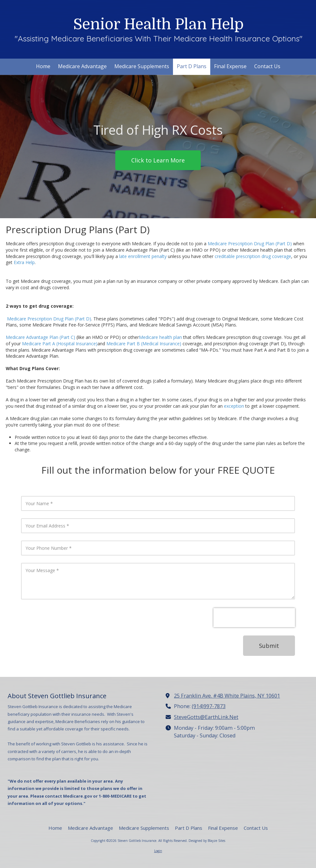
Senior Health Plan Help (158, 24)
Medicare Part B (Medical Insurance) (144, 344)
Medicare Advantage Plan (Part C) (40, 337)
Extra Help (24, 262)
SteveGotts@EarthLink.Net (206, 717)
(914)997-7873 (209, 706)
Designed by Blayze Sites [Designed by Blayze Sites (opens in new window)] (207, 841)
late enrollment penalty (143, 256)
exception (234, 406)
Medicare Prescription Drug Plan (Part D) (250, 244)
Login (158, 851)
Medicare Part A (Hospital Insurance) (60, 344)
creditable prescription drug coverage (253, 256)
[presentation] (254, 618)
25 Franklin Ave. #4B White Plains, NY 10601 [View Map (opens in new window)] (227, 696)
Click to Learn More (158, 160)
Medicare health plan (160, 337)
